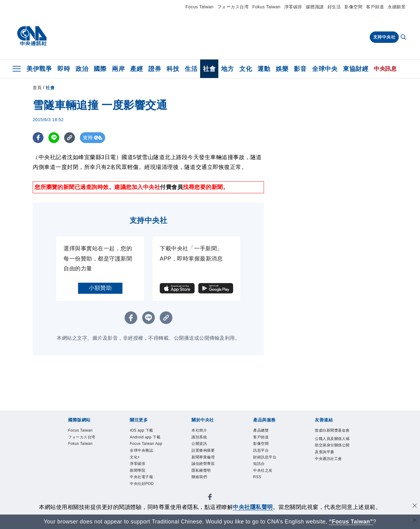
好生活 (334, 7)
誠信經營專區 (208, 472)
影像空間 (353, 7)
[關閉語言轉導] (415, 521)
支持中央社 (384, 37)
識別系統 (202, 439)
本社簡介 (202, 431)
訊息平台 (264, 455)
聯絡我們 (202, 488)
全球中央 (325, 69)
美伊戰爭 (39, 69)
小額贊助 (100, 288)
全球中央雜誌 (146, 472)
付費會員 (171, 187)
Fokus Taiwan (266, 7)
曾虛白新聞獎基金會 (331, 435)
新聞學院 (141, 496)
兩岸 (118, 69)
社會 (209, 69)
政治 (82, 69)
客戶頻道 (375, 7)
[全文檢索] (404, 38)
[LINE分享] (54, 138)
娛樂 (282, 69)
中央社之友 (267, 480)
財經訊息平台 (269, 463)
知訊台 (261, 472)
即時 (64, 69)
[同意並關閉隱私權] (415, 506)
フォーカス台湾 (233, 7)
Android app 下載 (148, 443)
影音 (300, 69)
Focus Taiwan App (146, 459)
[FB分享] (38, 138)
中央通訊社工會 (331, 484)
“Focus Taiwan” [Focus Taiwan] (351, 522)
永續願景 (397, 7)
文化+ (137, 480)
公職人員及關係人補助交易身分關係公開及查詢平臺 (331, 459)
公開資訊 (202, 447)
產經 (136, 69)
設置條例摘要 (208, 455)
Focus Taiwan (199, 7)
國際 (100, 69)
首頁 (37, 88)
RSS (259, 488)
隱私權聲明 (205, 480)
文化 (246, 69)
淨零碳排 (293, 7)
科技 (173, 69)
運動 (264, 69)
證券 (155, 69)
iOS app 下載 (146, 431)
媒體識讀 (315, 7)
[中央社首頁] (32, 36)
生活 (191, 69)
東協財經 (356, 69)
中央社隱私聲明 (253, 507)
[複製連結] (70, 138)
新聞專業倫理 (208, 463)
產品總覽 (264, 431)
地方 (227, 69)
